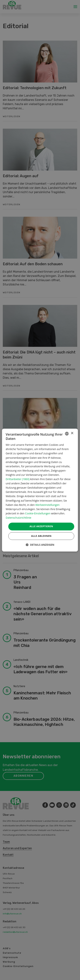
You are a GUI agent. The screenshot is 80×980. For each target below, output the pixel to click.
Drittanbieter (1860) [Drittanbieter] (18, 479)
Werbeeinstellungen (47, 505)
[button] (40, 545)
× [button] (72, 433)
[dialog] (40, 490)
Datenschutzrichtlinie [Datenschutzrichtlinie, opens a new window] (19, 518)
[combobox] (67, 434)
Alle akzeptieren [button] (41, 526)
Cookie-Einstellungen (38, 513)
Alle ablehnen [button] (41, 536)
